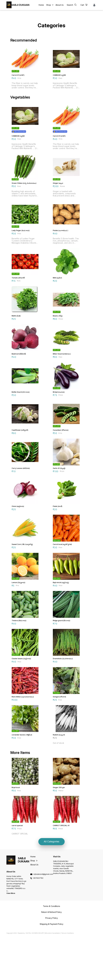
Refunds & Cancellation (52, 977)
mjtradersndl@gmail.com (43, 918)
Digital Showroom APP (35, 977)
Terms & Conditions (68, 977)
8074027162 (38, 922)
